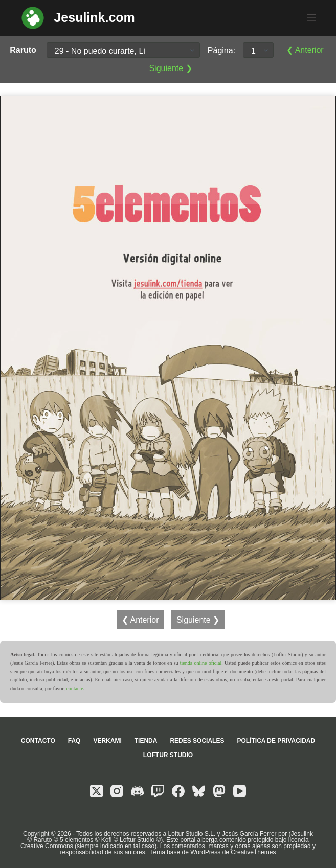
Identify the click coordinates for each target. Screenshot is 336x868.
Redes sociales (197, 741)
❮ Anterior (305, 50)
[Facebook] (178, 791)
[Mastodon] (219, 791)
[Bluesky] (199, 791)
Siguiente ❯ (170, 68)
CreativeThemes (253, 852)
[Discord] (137, 791)
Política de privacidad (276, 741)
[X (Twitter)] (96, 791)
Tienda (146, 741)
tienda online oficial (201, 663)
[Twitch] (158, 791)
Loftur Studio (168, 755)
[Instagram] (117, 791)
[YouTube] (240, 791)
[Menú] (311, 18)
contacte (74, 688)
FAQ (74, 741)
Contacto (38, 741)
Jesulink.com (94, 17)
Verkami (107, 741)
